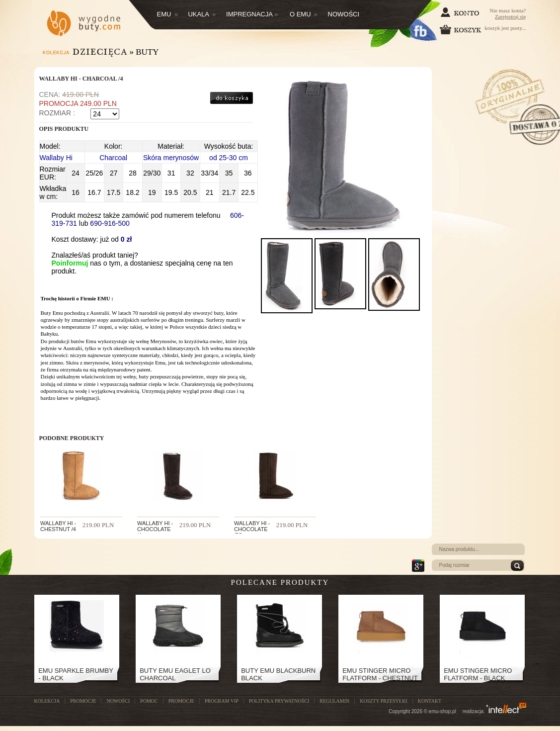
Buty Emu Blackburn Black (278, 674)
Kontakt (430, 701)
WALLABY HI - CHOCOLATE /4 (155, 529)
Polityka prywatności (279, 701)
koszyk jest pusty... (483, 30)
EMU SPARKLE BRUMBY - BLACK (76, 674)
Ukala (202, 14)
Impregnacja (252, 14)
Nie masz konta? (508, 13)
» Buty (144, 52)
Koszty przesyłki (383, 701)
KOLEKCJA (47, 701)
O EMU (304, 14)
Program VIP (222, 701)
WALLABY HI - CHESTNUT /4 (58, 526)
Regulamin (334, 701)
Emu (168, 14)
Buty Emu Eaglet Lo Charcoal (175, 674)
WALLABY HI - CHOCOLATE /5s (252, 529)
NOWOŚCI (118, 701)
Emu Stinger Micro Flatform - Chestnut (380, 674)
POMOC (149, 701)
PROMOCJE (83, 701)
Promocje (181, 701)
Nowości (344, 14)
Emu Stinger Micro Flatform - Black (478, 674)
